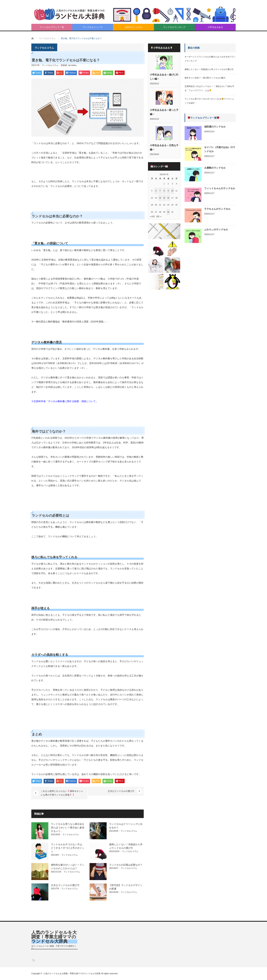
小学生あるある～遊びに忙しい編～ (164, 77)
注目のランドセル (133, 27)
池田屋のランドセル (215, 127)
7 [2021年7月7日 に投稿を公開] (160, 191)
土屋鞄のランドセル (215, 168)
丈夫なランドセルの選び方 (121, 791)
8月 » (159, 217)
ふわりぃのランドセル (216, 229)
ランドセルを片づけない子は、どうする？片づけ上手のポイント (68, 848)
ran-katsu (72, 65)
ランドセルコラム (50, 65)
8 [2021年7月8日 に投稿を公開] (164, 191)
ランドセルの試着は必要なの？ (126, 865)
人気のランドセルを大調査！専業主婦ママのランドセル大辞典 (54, 937)
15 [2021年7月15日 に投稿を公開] (164, 198)
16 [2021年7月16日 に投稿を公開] (168, 198)
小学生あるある (215, 27)
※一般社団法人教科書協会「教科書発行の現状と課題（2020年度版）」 (70, 322)
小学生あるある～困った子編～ (164, 112)
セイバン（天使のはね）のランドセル (220, 149)
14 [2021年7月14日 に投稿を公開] (160, 198)
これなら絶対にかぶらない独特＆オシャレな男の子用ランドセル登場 (62, 793)
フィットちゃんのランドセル (220, 188)
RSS (33, 960)
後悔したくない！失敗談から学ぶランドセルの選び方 (209, 69)
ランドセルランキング (174, 27)
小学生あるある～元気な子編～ (164, 147)
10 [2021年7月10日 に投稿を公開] (172, 191)
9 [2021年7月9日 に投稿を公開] (168, 191)
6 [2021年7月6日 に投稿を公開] (156, 191)
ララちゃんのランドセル (217, 209)
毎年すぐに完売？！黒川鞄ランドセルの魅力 (205, 78)
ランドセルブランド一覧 (52, 27)
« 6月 (152, 217)
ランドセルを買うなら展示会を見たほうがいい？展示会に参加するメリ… (68, 828)
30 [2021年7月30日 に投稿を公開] (168, 212)
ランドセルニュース (93, 27)
